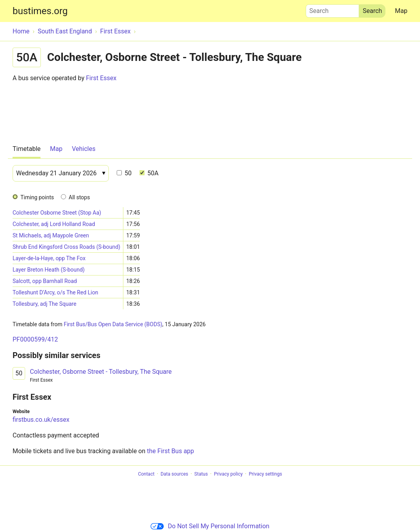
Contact (146, 474)
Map (401, 11)
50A (149, 173)
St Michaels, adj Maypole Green (51, 235)
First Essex (101, 78)
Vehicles (84, 149)
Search (332, 9)
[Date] (61, 173)
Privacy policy (228, 474)
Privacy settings (265, 474)
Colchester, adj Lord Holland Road (54, 224)
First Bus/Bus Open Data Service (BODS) (113, 324)
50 (124, 173)
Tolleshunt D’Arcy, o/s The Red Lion (55, 292)
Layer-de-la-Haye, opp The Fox (49, 258)
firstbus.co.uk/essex (41, 420)
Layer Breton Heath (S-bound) (49, 270)
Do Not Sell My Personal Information (210, 526)
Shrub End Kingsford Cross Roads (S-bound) (66, 247)
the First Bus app (171, 451)
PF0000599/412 (35, 339)
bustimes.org (40, 11)
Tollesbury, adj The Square (44, 304)
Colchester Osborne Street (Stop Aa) (57, 213)
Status (201, 474)
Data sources (174, 474)
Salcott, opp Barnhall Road (45, 281)
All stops (79, 197)
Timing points (37, 197)
